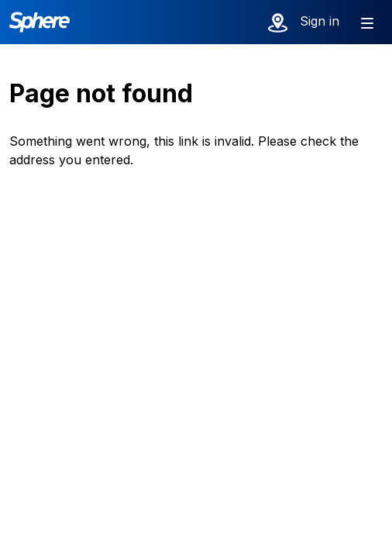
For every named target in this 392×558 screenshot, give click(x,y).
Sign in (320, 21)
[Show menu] (367, 22)
